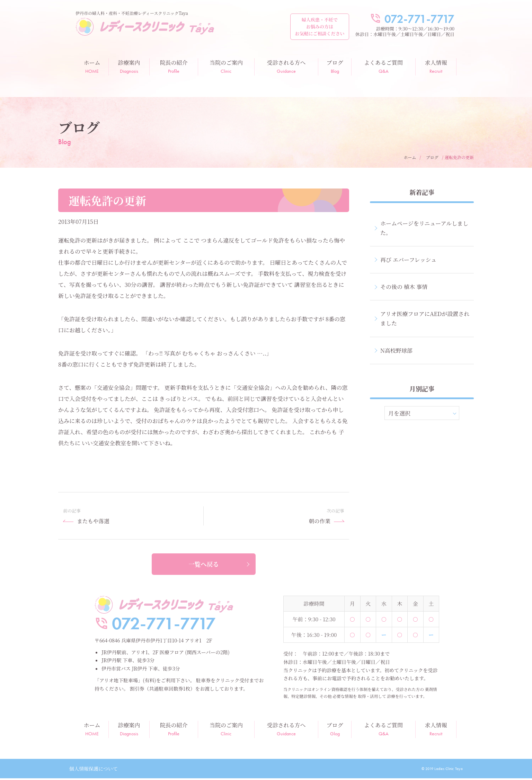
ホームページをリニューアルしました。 (424, 228)
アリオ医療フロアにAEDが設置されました (425, 318)
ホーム (92, 66)
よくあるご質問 (383, 66)
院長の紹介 (174, 66)
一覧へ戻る (204, 566)
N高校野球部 (396, 350)
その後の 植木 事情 (404, 287)
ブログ (335, 66)
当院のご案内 (226, 66)
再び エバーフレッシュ (408, 260)
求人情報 (436, 66)
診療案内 (129, 66)
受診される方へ (286, 66)
